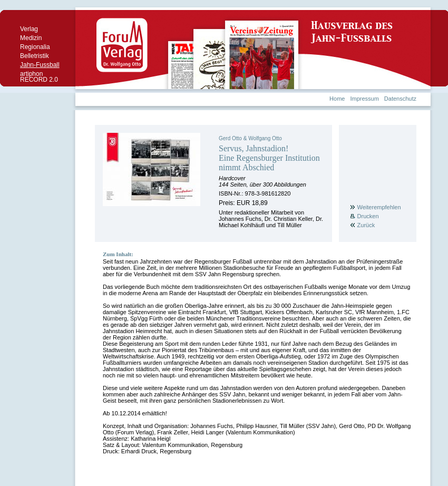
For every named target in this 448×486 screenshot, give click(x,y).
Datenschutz (400, 99)
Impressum (364, 99)
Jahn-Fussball (40, 65)
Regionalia (35, 47)
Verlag (29, 29)
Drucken (368, 216)
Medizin (31, 38)
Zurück (366, 225)
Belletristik (35, 56)
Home (337, 99)
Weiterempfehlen (379, 207)
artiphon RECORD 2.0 (39, 77)
